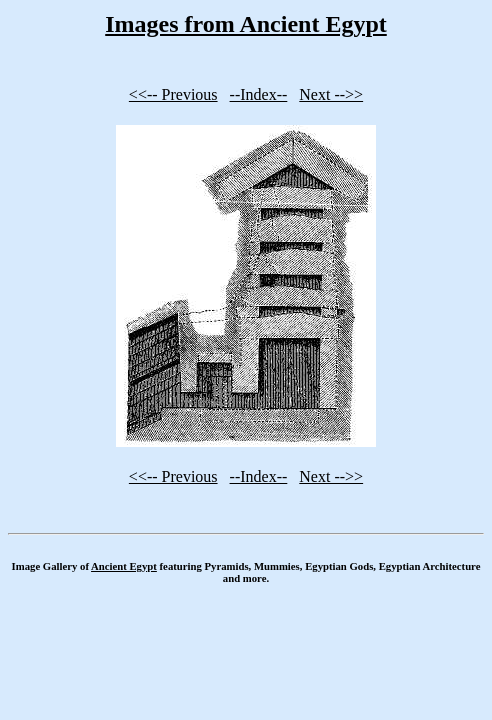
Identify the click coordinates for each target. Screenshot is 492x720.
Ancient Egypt (124, 566)
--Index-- (259, 94)
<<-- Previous (173, 94)
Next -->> (331, 94)
